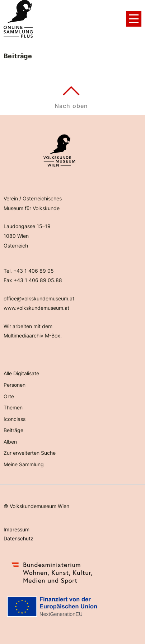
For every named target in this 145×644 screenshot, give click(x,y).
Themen (13, 407)
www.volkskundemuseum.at (36, 308)
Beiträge (13, 430)
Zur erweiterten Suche (30, 453)
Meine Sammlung (24, 464)
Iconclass (15, 419)
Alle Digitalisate (21, 373)
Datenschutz (18, 538)
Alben (10, 442)
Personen (15, 385)
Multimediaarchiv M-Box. (33, 335)
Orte (9, 396)
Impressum (17, 529)
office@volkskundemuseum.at (39, 298)
